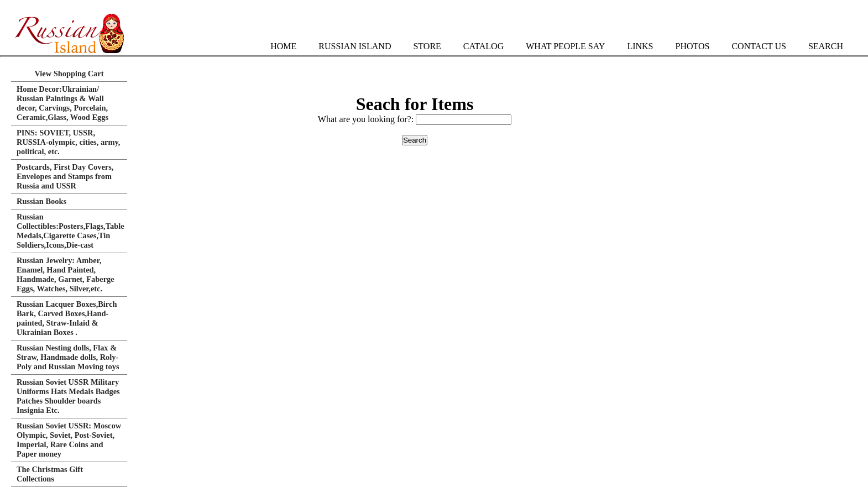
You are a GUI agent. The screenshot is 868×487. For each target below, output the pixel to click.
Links (640, 46)
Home (283, 46)
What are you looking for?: (367, 119)
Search (826, 46)
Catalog (483, 46)
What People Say (565, 46)
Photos (692, 46)
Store (427, 46)
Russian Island (355, 46)
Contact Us (759, 46)
